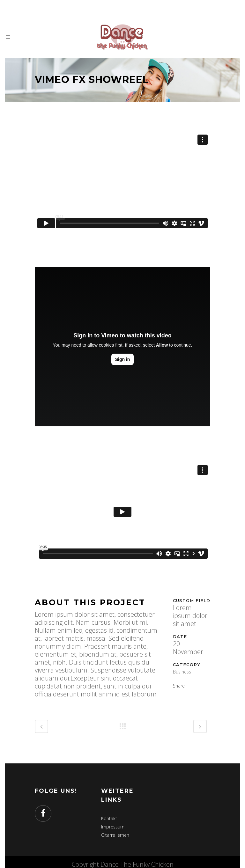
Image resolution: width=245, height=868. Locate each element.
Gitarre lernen (115, 835)
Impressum (113, 827)
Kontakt (109, 818)
